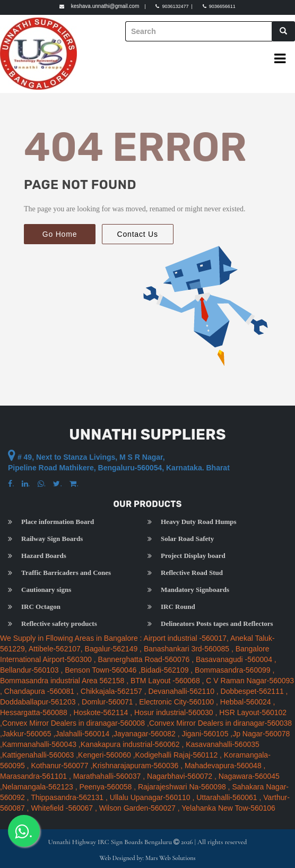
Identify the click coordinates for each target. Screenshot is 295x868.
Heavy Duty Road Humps (199, 522)
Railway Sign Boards (52, 539)
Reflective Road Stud (192, 573)
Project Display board (193, 556)
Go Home (60, 234)
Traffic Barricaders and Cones (66, 573)
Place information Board (58, 522)
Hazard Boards (44, 556)
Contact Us (138, 234)
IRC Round (178, 607)
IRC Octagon (41, 607)
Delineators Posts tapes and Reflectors (217, 624)
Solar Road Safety (187, 539)
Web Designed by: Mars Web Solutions (148, 858)
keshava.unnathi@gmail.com (105, 6)
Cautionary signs (46, 590)
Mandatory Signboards (195, 590)
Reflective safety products (59, 624)
